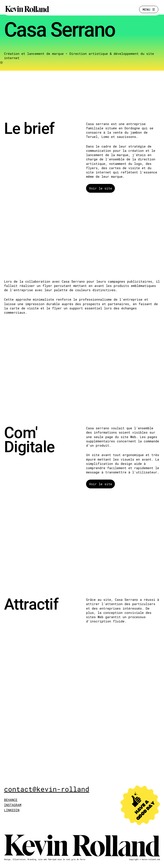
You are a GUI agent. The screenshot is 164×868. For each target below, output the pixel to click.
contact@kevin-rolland (47, 789)
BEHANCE (11, 800)
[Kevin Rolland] (27, 9)
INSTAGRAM (13, 805)
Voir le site (101, 188)
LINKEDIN (12, 810)
